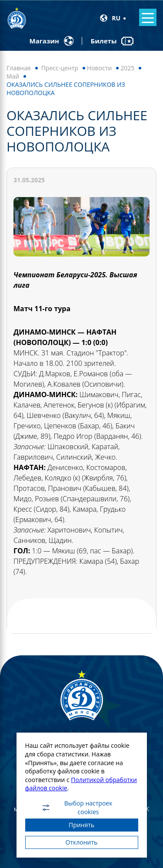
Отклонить (82, 842)
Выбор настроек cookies (77, 808)
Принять (81, 825)
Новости (99, 68)
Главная (19, 68)
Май (13, 76)
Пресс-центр (60, 68)
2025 (127, 68)
